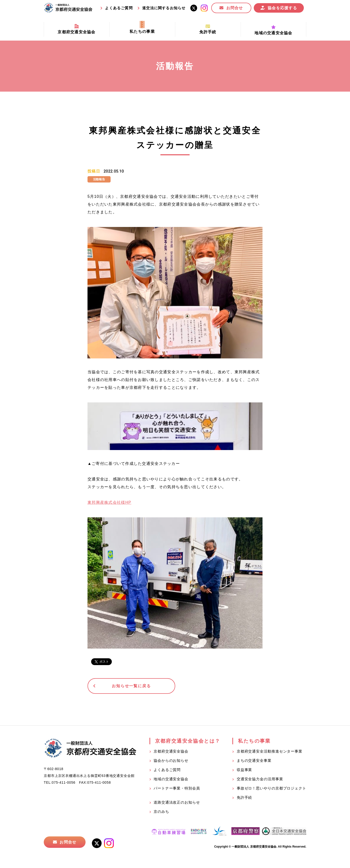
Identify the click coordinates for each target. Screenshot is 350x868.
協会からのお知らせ (171, 761)
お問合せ (235, 8)
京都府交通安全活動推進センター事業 (270, 751)
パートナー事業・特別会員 (177, 788)
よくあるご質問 (119, 8)
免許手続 (245, 798)
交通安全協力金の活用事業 (260, 779)
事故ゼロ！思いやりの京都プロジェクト (271, 788)
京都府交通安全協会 (171, 751)
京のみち (161, 812)
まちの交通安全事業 (254, 761)
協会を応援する (282, 8)
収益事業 (245, 770)
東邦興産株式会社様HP (109, 502)
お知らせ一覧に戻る (125, 686)
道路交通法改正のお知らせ (177, 803)
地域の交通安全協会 (171, 779)
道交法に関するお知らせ (164, 8)
